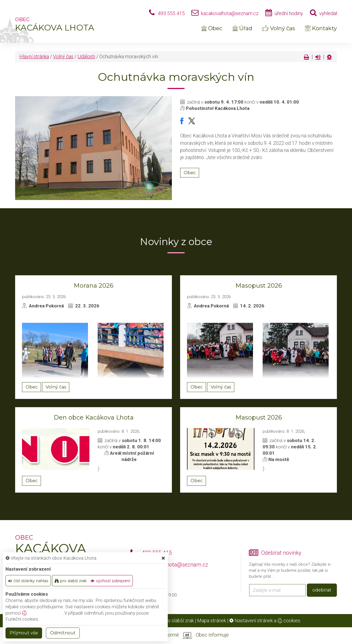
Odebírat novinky (281, 553)
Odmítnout (63, 633)
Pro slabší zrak (178, 621)
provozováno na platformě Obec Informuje (176, 635)
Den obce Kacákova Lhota (94, 417)
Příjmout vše (24, 633)
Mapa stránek (212, 621)
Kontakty (321, 28)
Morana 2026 (94, 286)
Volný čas (279, 28)
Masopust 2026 (259, 286)
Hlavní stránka (34, 56)
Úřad (242, 28)
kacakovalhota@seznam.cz (230, 13)
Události (86, 56)
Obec (212, 28)
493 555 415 (171, 13)
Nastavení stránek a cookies (265, 621)
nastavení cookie (42, 613)
